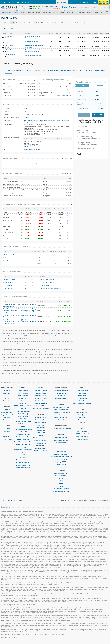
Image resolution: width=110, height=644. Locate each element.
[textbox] (93, 7)
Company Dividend (23, 434)
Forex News (82, 396)
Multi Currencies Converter (82, 403)
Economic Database (23, 462)
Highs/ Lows (23, 403)
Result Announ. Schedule (23, 442)
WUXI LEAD (7, 260)
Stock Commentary (61, 410)
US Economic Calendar (61, 489)
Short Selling (23, 432)
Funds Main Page (82, 412)
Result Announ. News (23, 437)
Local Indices (23, 391)
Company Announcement (23, 429)
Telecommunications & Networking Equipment (33, 51)
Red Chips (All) (23, 416)
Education (7, 401)
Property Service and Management (51, 288)
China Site (7, 393)
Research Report (23, 439)
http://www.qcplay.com (64, 96)
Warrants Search (61, 438)
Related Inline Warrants (41, 409)
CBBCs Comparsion (61, 454)
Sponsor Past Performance (15, 297)
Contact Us (7, 420)
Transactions (41, 428)
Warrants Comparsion (61, 440)
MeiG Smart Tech (8, 50)
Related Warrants (41, 403)
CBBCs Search (61, 452)
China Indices (23, 396)
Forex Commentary (61, 417)
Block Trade (41, 430)
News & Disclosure (41, 440)
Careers (7, 431)
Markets (82, 401)
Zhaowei (5, 41)
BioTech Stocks (23, 424)
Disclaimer (7, 436)
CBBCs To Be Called (61, 459)
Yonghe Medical (8, 282)
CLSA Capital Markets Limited (34, 120)
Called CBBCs (61, 464)
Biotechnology (44, 285)
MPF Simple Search (82, 434)
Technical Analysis (41, 396)
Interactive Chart (41, 398)
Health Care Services (47, 282)
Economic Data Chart (23, 465)
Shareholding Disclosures (23, 450)
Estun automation (8, 45)
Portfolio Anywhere (41, 451)
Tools (82, 423)
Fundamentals (41, 446)
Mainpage (7, 391)
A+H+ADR (23, 457)
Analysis (61, 481)
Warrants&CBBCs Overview (61, 429)
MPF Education (82, 439)
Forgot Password (7, 415)
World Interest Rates (23, 468)
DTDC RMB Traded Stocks (23, 406)
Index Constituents (23, 411)
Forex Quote (82, 393)
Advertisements (7, 434)
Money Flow (41, 433)
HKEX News (61, 396)
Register (7, 410)
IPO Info (6, 104)
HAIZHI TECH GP (9, 254)
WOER (5, 257)
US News (61, 486)
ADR (23, 455)
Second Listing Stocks (23, 421)
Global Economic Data (61, 491)
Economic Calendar (23, 460)
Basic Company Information (52, 80)
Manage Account (7, 412)
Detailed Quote (41, 393)
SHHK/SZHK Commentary (61, 412)
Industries (23, 409)
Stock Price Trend (41, 423)
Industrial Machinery (32, 42)
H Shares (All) (23, 414)
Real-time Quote (41, 391)
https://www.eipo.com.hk (32, 150)
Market (61, 478)
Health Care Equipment (47, 279)
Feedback (7, 417)
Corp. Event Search (23, 444)
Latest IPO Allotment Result (15, 247)
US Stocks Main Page (61, 473)
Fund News (82, 417)
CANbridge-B (7, 285)
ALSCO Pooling (7, 36)
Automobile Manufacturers (34, 55)
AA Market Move (41, 443)
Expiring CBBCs (61, 462)
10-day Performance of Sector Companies (21, 204)
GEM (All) (23, 419)
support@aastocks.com (13, 500)
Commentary (82, 398)
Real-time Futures (23, 398)
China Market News (61, 398)
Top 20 (23, 401)
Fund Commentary (61, 415)
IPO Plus (23, 447)
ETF (23, 427)
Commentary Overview (61, 407)
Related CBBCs (41, 406)
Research (61, 420)
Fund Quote (82, 415)
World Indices (23, 393)
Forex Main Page (82, 391)
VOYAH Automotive (8, 55)
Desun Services (8, 288)
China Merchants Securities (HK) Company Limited (19, 320)
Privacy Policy (7, 439)
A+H (23, 452)
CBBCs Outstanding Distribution (61, 457)
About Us (7, 429)
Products (7, 398)
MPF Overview (82, 431)
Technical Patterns (41, 448)
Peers (41, 435)
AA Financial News (61, 391)
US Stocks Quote (61, 476)
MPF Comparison (82, 436)
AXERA (6, 263)
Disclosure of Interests (41, 438)
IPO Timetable (9, 80)
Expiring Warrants (61, 443)
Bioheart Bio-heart (9, 279)
